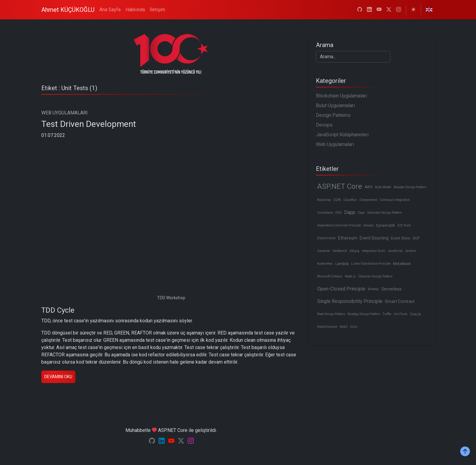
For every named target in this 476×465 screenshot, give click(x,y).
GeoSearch (340, 251)
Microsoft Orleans (330, 276)
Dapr (361, 213)
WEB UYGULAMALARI (65, 113)
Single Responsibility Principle (350, 301)
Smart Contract (400, 301)
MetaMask (402, 264)
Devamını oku (58, 377)
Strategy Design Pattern (364, 314)
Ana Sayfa (110, 10)
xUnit (354, 327)
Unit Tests (401, 314)
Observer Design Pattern (375, 276)
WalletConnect (327, 327)
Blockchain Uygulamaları (341, 96)
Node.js (350, 276)
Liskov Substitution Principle (371, 264)
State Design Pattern (331, 314)
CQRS (337, 200)
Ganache (324, 251)
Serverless (391, 289)
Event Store (401, 238)
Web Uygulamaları (335, 144)
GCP (416, 238)
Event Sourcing (374, 238)
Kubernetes (325, 264)
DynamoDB (385, 226)
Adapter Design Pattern (410, 187)
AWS (368, 187)
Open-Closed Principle (341, 289)
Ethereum (348, 238)
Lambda (342, 264)
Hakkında (135, 10)
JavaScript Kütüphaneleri (342, 135)
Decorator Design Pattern (385, 213)
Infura (354, 251)
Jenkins (411, 251)
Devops (324, 125)
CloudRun (350, 200)
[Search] (353, 57)
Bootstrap (324, 200)
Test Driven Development (89, 124)
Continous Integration (395, 200)
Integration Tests (373, 251)
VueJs (416, 314)
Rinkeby (373, 289)
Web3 (344, 327)
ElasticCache (326, 238)
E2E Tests (404, 225)
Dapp (350, 212)
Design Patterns (333, 115)
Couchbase (325, 213)
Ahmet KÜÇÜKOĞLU (68, 10)
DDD (339, 213)
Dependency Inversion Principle (339, 225)
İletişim (158, 10)
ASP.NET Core (340, 186)
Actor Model (383, 187)
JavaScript (395, 251)
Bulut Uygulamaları (335, 105)
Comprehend (368, 200)
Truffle (387, 314)
